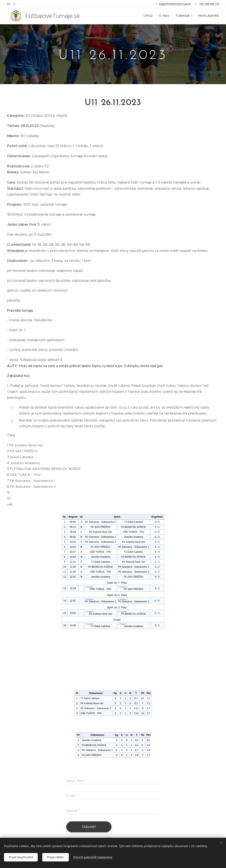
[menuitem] (151, 16)
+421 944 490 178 (209, 4)
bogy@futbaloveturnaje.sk (175, 4)
